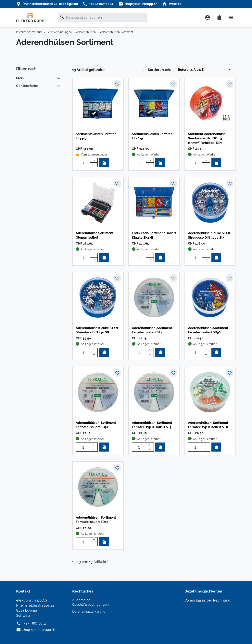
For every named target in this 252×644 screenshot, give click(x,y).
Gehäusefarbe (27, 86)
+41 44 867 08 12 (36, 623)
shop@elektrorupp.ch (40, 630)
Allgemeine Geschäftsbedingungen (92, 602)
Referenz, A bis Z (205, 70)
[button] (230, 17)
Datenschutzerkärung (90, 611)
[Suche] (103, 17)
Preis (20, 78)
